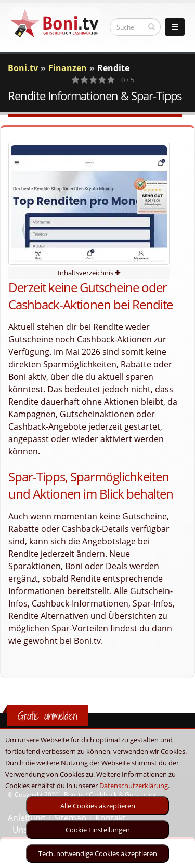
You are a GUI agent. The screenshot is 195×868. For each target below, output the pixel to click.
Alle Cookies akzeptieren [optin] (98, 806)
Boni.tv (23, 68)
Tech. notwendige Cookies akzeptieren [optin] (98, 853)
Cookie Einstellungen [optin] (98, 830)
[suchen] (152, 26)
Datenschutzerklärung (134, 786)
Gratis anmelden (48, 716)
